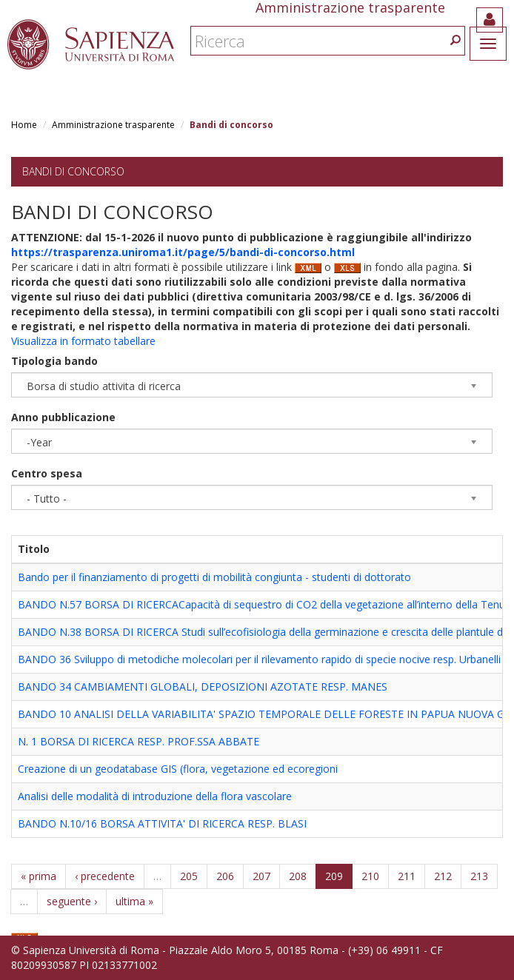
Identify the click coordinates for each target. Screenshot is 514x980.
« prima (39, 876)
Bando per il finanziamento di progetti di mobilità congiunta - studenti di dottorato (214, 577)
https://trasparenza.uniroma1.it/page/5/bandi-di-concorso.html (183, 252)
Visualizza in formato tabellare (83, 341)
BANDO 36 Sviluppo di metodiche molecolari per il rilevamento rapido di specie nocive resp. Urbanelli (259, 659)
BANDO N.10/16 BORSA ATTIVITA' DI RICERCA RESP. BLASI (162, 823)
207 (261, 876)
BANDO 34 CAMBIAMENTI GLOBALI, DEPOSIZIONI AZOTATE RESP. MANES (203, 687)
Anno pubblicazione (63, 417)
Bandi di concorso (73, 171)
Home (24, 125)
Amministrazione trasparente (113, 125)
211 (407, 876)
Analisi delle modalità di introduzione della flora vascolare (155, 796)
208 (298, 876)
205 (189, 876)
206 (225, 876)
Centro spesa (47, 473)
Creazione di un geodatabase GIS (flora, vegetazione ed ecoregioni (178, 769)
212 (443, 876)
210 (370, 876)
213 (479, 876)
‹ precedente (105, 876)
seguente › (72, 901)
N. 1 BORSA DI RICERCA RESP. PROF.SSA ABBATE (138, 741)
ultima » (134, 901)
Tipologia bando (54, 361)
